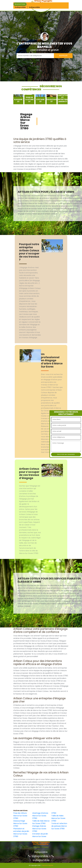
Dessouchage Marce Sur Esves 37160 (20, 823)
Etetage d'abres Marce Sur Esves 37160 (39, 829)
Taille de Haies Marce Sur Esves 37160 (58, 818)
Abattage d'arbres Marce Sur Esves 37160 (40, 816)
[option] (18, 99)
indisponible (38, 856)
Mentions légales (48, 865)
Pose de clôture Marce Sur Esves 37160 (20, 816)
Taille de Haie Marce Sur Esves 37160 (41, 822)
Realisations (20, 4)
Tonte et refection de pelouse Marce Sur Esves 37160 (59, 826)
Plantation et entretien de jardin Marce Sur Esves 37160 (21, 833)
